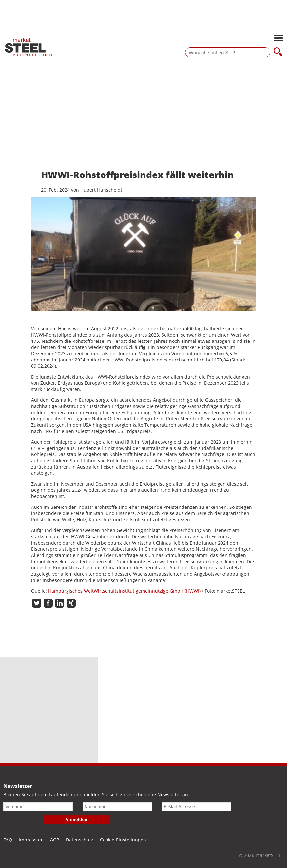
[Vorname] (38, 807)
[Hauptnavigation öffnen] (278, 39)
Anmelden (76, 819)
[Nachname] (117, 807)
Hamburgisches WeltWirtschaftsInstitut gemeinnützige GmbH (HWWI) (125, 591)
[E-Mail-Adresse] (197, 807)
